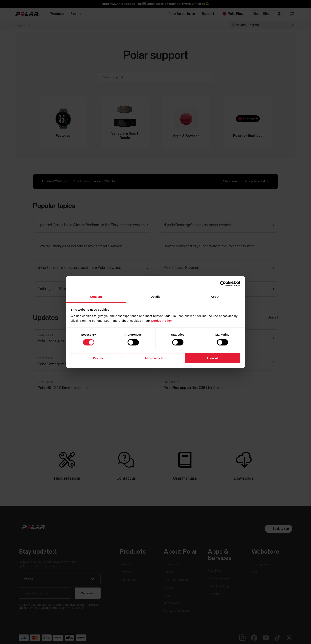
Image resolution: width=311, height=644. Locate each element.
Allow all (213, 358)
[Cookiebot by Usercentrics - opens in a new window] (223, 284)
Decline (98, 358)
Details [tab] (155, 296)
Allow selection (155, 358)
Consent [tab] (96, 296)
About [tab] (215, 296)
